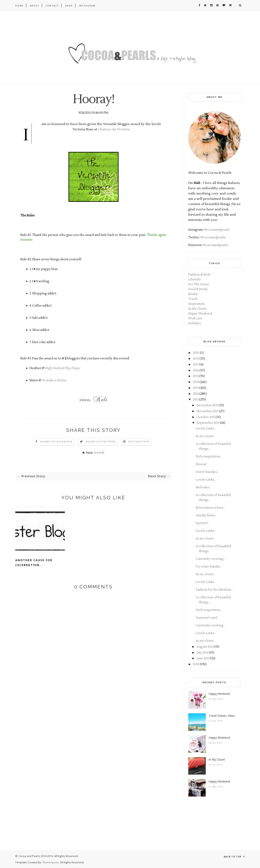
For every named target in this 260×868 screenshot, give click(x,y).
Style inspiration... (209, 457)
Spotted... (202, 523)
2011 (196, 399)
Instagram (87, 6)
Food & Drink (198, 289)
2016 (196, 370)
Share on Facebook (56, 442)
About (35, 6)
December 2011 (207, 405)
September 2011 (208, 423)
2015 (196, 376)
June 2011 (203, 658)
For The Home (199, 284)
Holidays (195, 323)
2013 (196, 388)
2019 (196, 359)
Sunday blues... (206, 515)
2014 (196, 382)
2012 (196, 394)
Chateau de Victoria (114, 129)
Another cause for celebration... (34, 563)
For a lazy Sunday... (209, 567)
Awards (99, 453)
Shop (69, 6)
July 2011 (202, 653)
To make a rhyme (54, 380)
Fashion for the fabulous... (214, 590)
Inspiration (196, 304)
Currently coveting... (211, 559)
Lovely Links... (206, 429)
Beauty (193, 294)
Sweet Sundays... (207, 472)
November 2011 (208, 411)
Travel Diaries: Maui (222, 716)
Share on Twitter (100, 442)
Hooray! (201, 464)
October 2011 (206, 417)
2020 (196, 353)
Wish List (195, 318)
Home (19, 6)
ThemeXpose (51, 862)
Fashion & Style (199, 275)
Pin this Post (139, 442)
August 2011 (205, 647)
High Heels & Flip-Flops (62, 368)
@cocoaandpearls (217, 230)
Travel (193, 299)
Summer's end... (207, 618)
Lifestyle (195, 279)
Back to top (234, 857)
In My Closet (197, 309)
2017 (196, 365)
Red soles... (203, 487)
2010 (196, 664)
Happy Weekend (200, 314)
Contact (52, 6)
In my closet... (206, 436)
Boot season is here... (211, 508)
